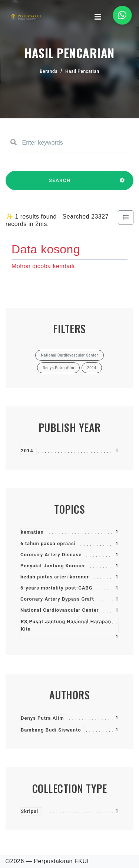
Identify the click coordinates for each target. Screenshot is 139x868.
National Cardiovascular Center (59, 610)
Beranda (49, 71)
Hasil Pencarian (82, 71)
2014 (27, 451)
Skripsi (29, 811)
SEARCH (60, 184)
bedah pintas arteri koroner (55, 577)
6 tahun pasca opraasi (48, 543)
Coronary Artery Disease (51, 555)
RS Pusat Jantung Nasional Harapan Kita (66, 625)
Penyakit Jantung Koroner (53, 566)
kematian (32, 532)
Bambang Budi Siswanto (51, 730)
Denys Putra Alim (42, 718)
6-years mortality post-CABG (57, 588)
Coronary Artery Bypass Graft (57, 599)
